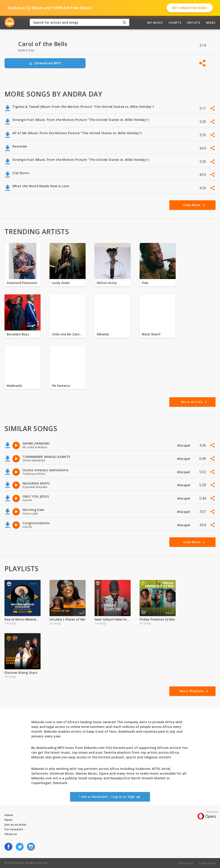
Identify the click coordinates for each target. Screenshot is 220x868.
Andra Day (26, 50)
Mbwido (103, 334)
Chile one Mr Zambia (68, 334)
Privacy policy (207, 863)
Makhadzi (15, 386)
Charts (175, 23)
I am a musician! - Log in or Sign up (110, 797)
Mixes (211, 23)
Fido (145, 283)
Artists (194, 23)
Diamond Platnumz (22, 283)
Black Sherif (151, 334)
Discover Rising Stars (21, 673)
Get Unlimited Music (190, 8)
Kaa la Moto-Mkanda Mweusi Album (23, 619)
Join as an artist (15, 824)
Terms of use (185, 863)
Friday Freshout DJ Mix (157, 619)
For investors (14, 829)
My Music (155, 23)
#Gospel (184, 445)
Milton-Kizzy (107, 283)
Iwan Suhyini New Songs (113, 619)
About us (11, 834)
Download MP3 (45, 63)
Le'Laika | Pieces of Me (67, 619)
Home (9, 815)
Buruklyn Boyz (18, 334)
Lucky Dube (61, 283)
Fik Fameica (61, 386)
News (8, 820)
